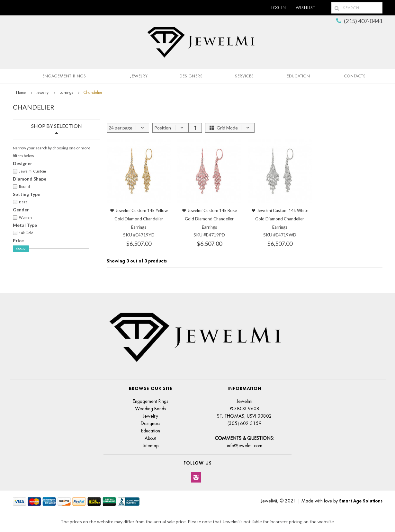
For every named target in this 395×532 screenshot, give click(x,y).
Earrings (66, 93)
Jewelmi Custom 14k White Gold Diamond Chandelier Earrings (282, 219)
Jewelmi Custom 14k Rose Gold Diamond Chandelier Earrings (211, 219)
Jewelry (139, 76)
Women (22, 217)
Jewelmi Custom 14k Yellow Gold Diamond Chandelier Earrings (141, 219)
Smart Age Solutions (361, 501)
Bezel (21, 202)
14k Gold (23, 233)
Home (21, 93)
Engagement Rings (64, 76)
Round (21, 187)
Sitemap (151, 446)
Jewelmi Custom (29, 171)
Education (151, 431)
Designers (191, 76)
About (150, 438)
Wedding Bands (151, 409)
